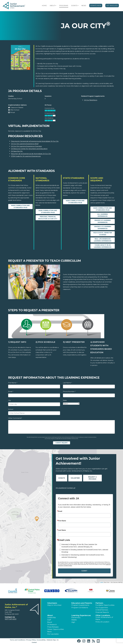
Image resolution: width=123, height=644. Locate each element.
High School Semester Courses (103, 234)
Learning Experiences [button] (81, 615)
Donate (62, 478)
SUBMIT (84, 571)
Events (74, 6)
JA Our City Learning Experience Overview (26, 146)
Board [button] (50, 622)
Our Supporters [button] (102, 608)
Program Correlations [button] (80, 608)
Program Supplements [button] (80, 605)
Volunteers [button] (52, 603)
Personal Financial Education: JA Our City (48, 218)
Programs (64, 6)
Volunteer (75, 478)
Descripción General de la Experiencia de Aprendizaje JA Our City (35, 141)
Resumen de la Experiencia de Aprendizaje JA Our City (31, 154)
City (9, 400)
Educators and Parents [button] (82, 603)
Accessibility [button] (41, 640)
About (52, 6)
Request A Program (92, 478)
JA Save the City (17, 151)
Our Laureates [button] (53, 634)
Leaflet (101, 582)
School (11, 409)
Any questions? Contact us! (65, 488)
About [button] (50, 615)
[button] (56, 6)
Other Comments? (15, 418)
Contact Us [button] (10, 617)
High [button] (73, 622)
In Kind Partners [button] (102, 610)
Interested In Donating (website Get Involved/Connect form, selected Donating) (85, 551)
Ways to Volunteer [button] (54, 605)
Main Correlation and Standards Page (20, 206)
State (65, 400)
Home (44, 6)
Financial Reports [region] (102, 612)
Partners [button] (99, 603)
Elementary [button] (76, 618)
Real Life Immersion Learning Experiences (103, 240)
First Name (13, 383)
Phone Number (69, 391)
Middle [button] (74, 620)
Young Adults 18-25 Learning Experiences (103, 246)
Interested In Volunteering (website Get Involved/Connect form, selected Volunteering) (83, 556)
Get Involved (112, 6)
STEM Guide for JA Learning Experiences (26, 156)
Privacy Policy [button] (31, 640)
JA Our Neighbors (91, 100)
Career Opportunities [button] (55, 629)
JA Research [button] (52, 625)
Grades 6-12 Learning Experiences (103, 228)
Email (11, 391)
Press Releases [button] (53, 627)
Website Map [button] (51, 640)
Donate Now (96, 6)
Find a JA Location (102, 622)
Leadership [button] (52, 618)
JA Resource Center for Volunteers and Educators (29, 149)
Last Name (67, 383)
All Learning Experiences (103, 215)
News (84, 6)
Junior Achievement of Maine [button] (104, 618)
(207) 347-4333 (11, 619)
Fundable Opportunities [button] (105, 605)
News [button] (49, 632)
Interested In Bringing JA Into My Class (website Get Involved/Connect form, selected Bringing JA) (79, 546)
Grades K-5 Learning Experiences (103, 221)
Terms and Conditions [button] (17, 640)
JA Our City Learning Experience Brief (25, 144)
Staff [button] (49, 620)
